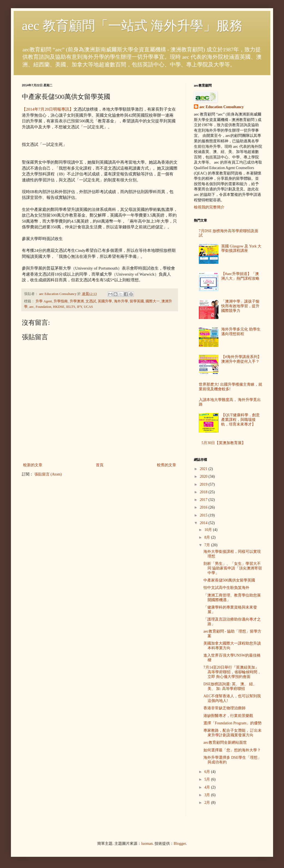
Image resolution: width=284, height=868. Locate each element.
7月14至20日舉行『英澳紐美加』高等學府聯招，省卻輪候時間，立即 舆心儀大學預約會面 (232, 672)
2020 (204, 476)
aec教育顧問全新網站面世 (225, 742)
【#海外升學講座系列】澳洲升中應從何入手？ (241, 359)
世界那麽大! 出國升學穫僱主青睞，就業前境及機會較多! (230, 387)
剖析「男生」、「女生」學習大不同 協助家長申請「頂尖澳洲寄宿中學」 (233, 568)
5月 (208, 779)
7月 (208, 545)
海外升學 (121, 301)
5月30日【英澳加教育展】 (224, 443)
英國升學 (105, 301)
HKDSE (59, 307)
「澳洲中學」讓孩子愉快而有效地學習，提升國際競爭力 (240, 306)
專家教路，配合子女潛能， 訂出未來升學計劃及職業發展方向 (233, 733)
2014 (204, 523)
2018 (204, 492)
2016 (204, 507)
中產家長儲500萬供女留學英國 (229, 580)
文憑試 (91, 301)
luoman (147, 844)
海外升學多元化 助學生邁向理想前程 (241, 332)
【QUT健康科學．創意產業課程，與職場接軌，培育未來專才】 (240, 420)
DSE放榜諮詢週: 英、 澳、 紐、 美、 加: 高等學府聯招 (230, 686)
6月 (208, 772)
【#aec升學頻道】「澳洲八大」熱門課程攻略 (240, 276)
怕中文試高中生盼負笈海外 (226, 588)
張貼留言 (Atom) (48, 474)
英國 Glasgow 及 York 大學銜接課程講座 (241, 249)
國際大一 (153, 301)
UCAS (88, 307)
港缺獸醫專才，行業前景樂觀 (228, 716)
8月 (208, 537)
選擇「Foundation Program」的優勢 (233, 723)
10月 (209, 530)
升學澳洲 (77, 301)
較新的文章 (33, 465)
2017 (204, 500)
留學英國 (137, 301)
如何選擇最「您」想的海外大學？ (232, 750)
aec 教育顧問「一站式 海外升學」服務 (132, 26)
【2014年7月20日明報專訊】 (48, 109)
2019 (204, 484)
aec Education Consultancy (222, 107)
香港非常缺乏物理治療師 (224, 708)
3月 (208, 795)
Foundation (43, 307)
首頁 (100, 465)
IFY (80, 307)
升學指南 (61, 301)
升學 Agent (44, 301)
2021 (204, 469)
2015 (204, 515)
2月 (208, 803)
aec (32, 307)
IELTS (71, 307)
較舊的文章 (167, 465)
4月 (208, 787)
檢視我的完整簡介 (209, 207)
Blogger (180, 844)
